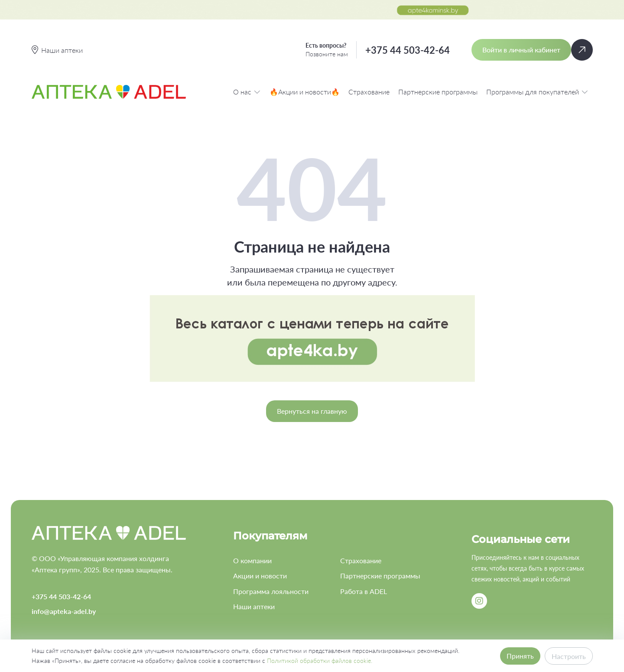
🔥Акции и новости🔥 (305, 92)
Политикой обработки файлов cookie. (320, 661)
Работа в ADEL (364, 591)
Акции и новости (260, 576)
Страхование (369, 92)
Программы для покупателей (537, 92)
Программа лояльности (271, 591)
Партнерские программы (438, 92)
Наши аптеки (254, 606)
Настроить (569, 656)
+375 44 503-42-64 (408, 50)
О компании (252, 560)
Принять (520, 656)
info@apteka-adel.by (64, 611)
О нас (247, 92)
